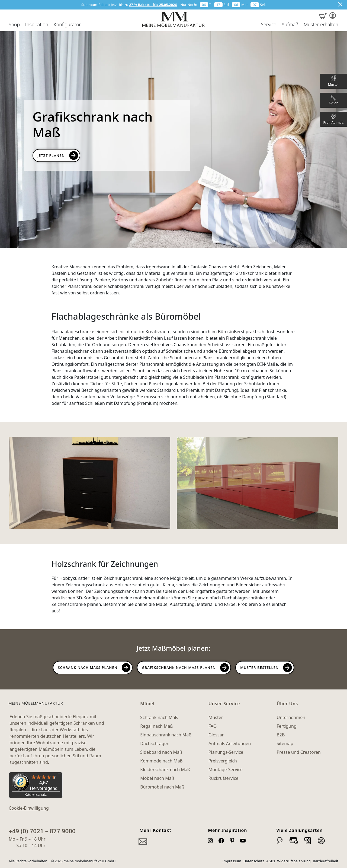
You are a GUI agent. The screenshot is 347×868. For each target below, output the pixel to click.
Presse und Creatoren (298, 752)
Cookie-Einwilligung (29, 808)
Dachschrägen (155, 743)
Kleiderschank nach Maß (165, 770)
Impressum (232, 861)
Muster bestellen (259, 667)
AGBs (271, 861)
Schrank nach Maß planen (88, 667)
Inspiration (37, 25)
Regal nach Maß (156, 726)
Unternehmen (291, 717)
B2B (281, 735)
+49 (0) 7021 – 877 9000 (42, 831)
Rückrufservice (223, 778)
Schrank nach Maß (159, 717)
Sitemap (285, 743)
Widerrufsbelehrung (294, 861)
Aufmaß (290, 25)
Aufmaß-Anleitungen (230, 743)
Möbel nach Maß (157, 778)
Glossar (216, 735)
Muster (216, 717)
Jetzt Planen (51, 155)
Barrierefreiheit (326, 861)
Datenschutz (254, 861)
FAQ (213, 726)
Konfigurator (67, 25)
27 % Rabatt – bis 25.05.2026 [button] (153, 5)
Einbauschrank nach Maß (166, 735)
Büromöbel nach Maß (162, 787)
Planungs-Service (226, 752)
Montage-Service (226, 770)
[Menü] (59, 775)
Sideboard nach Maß (161, 752)
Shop (14, 25)
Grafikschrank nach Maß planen (179, 667)
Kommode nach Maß (161, 761)
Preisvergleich (223, 761)
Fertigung (286, 726)
